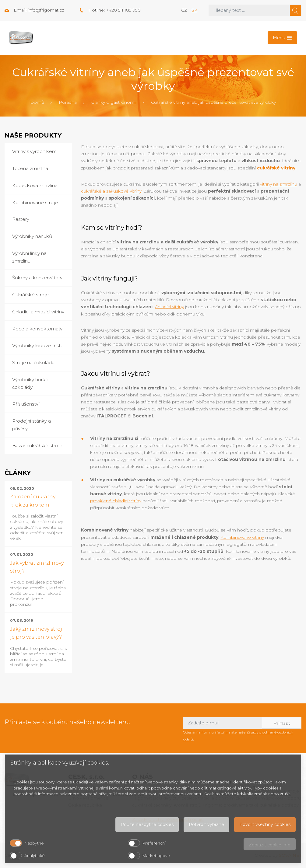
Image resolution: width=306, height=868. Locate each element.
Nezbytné (34, 843)
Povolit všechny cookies (265, 824)
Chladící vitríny (169, 307)
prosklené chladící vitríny (116, 501)
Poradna (68, 102)
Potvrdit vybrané (206, 824)
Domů (37, 102)
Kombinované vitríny (242, 537)
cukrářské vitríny (276, 168)
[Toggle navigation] (282, 38)
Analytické (35, 856)
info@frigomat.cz (46, 10)
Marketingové (156, 856)
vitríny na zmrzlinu (279, 184)
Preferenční (154, 843)
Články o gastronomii (114, 102)
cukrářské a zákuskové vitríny (111, 191)
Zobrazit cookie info (270, 845)
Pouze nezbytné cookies (147, 824)
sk (194, 10)
